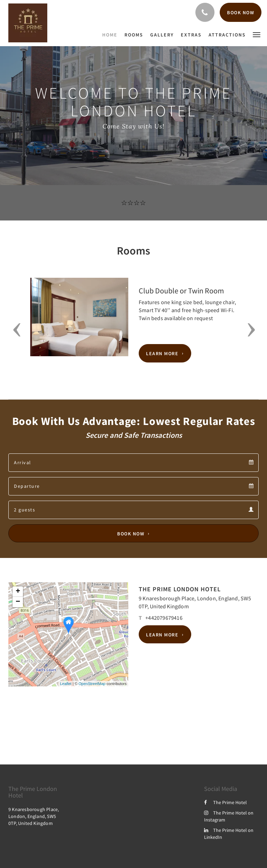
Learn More (162, 353)
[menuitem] (112, 35)
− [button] (18, 602)
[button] (257, 34)
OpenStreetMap (92, 684)
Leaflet (66, 684)
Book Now (131, 533)
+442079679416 (164, 618)
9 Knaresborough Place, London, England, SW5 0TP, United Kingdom (34, 816)
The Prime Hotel (225, 802)
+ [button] (18, 592)
